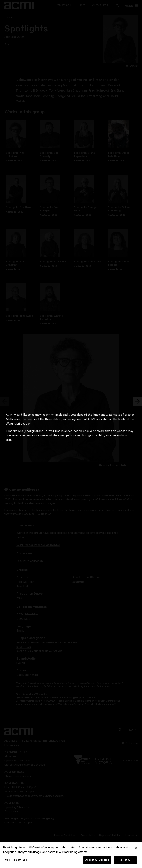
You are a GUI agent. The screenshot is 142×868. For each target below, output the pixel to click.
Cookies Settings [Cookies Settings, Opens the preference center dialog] (16, 860)
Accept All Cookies (97, 860)
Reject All (125, 860)
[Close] (136, 848)
